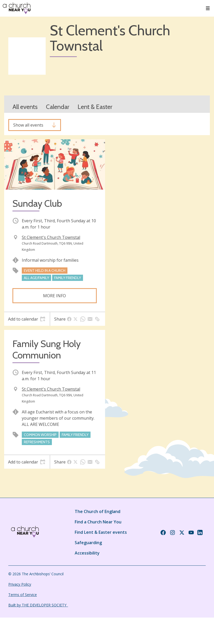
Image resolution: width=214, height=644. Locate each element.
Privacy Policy (20, 584)
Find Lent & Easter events (101, 532)
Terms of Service (23, 595)
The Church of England (98, 511)
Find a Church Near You (98, 522)
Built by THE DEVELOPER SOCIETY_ (38, 605)
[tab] (27, 319)
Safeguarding (88, 543)
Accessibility (87, 553)
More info (54, 296)
